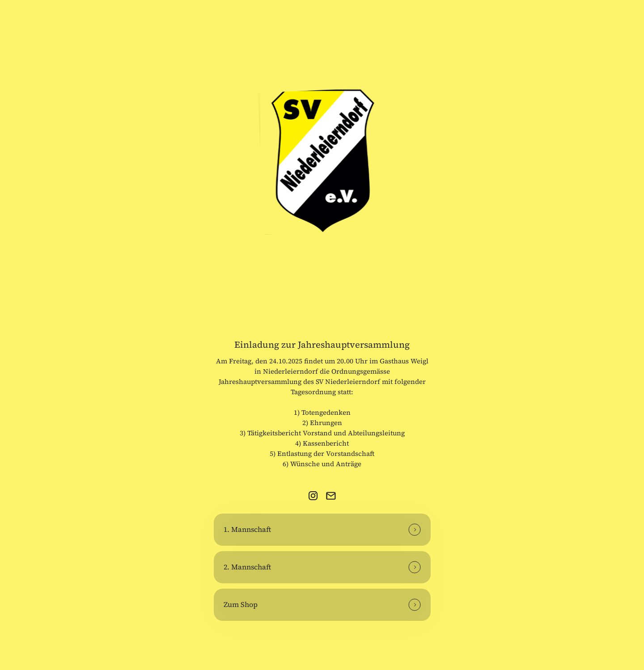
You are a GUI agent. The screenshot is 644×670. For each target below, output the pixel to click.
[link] (313, 496)
